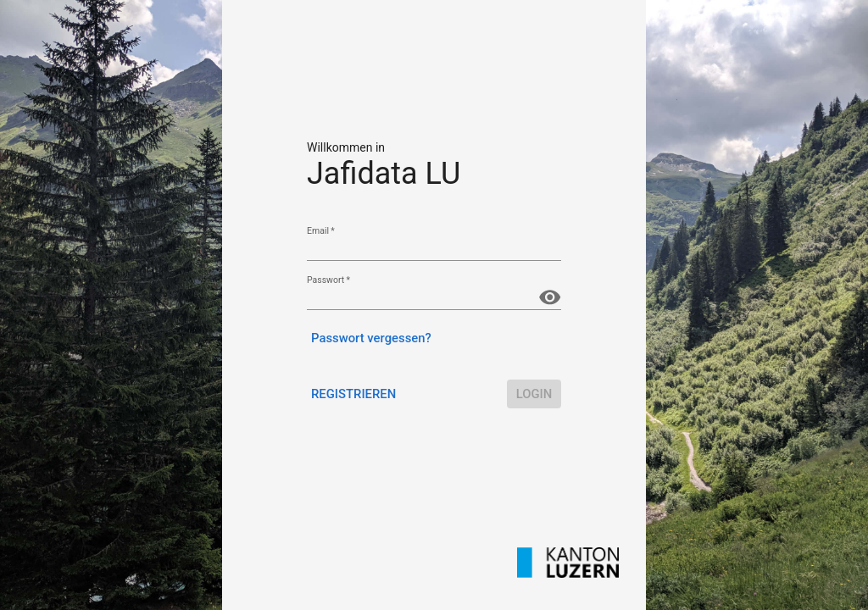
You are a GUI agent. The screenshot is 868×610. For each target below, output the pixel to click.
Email (321, 230)
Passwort (328, 280)
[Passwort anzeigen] (550, 297)
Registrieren (353, 394)
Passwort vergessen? (371, 338)
